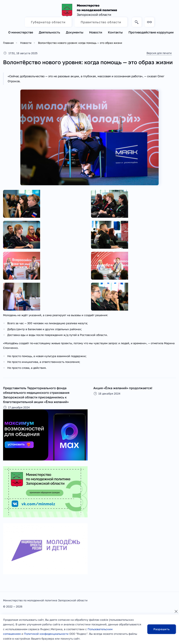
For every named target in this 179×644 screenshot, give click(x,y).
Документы (75, 32)
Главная (8, 43)
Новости (96, 32)
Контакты (115, 32)
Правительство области (101, 22)
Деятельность (49, 32)
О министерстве (21, 32)
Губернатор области (48, 22)
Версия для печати (159, 53)
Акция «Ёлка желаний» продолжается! (123, 388)
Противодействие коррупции (151, 32)
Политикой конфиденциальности (46, 634)
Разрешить (162, 629)
